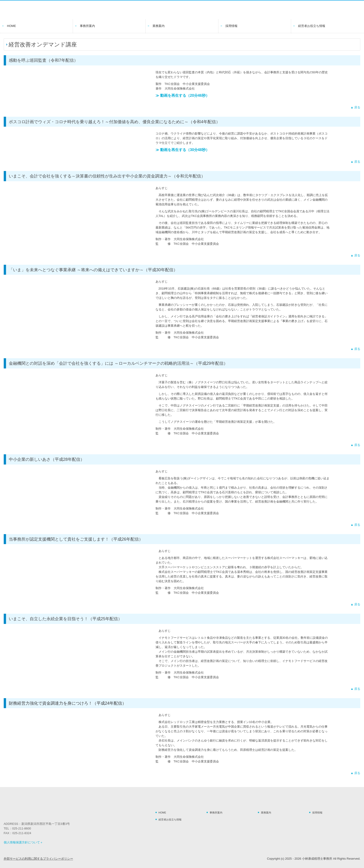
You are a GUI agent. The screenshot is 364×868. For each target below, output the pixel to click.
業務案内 (159, 26)
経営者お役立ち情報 (312, 26)
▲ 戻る (355, 107)
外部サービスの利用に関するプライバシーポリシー (38, 859)
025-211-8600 (22, 828)
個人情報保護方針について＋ (23, 842)
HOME (11, 26)
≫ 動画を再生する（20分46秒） (182, 95)
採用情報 (231, 26)
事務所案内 (87, 26)
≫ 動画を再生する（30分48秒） (182, 150)
